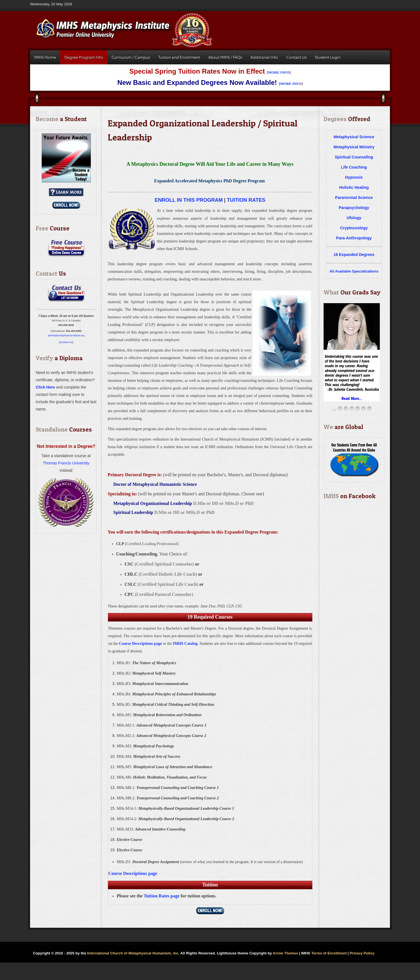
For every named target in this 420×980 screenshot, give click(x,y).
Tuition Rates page (162, 896)
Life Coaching (354, 167)
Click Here (45, 387)
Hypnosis (354, 177)
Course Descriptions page (140, 644)
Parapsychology (354, 208)
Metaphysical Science (354, 137)
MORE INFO (279, 72)
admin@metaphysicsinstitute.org (66, 335)
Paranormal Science (354, 198)
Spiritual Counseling (354, 157)
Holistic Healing (354, 187)
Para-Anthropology (354, 238)
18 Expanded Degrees (354, 255)
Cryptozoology (354, 228)
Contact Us (66, 342)
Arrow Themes (285, 953)
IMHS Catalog (185, 644)
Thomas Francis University (66, 463)
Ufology (354, 218)
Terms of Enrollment (328, 953)
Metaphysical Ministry (354, 147)
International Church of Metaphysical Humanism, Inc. (133, 953)
